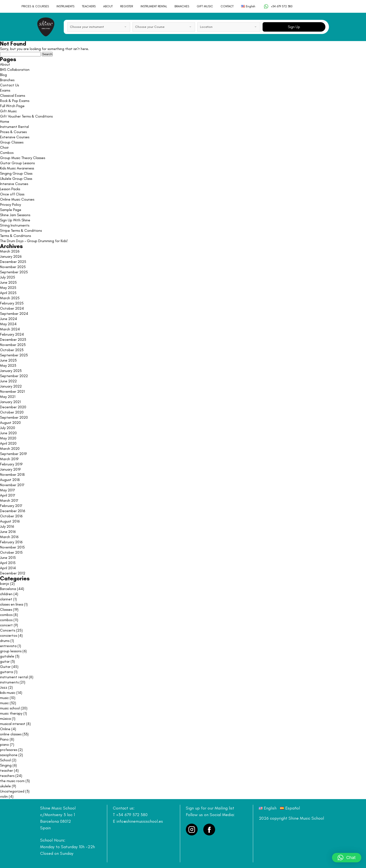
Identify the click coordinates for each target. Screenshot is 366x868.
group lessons (11, 651)
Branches (7, 80)
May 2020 (8, 438)
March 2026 (10, 251)
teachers (7, 776)
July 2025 (8, 277)
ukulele (5, 786)
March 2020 (10, 449)
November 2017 (12, 485)
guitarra (6, 672)
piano (4, 744)
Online (5, 729)
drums (5, 641)
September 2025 (14, 272)
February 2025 (12, 303)
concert (6, 625)
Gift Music (8, 111)
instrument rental (14, 677)
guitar (5, 661)
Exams (5, 90)
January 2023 (11, 371)
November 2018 (12, 474)
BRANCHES (182, 6)
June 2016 (8, 532)
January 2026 (11, 256)
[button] (347, 858)
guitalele (7, 656)
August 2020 (10, 423)
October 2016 (11, 516)
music (4, 698)
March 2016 (9, 537)
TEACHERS (89, 6)
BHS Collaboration (15, 70)
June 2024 (9, 319)
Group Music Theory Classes (23, 158)
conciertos (9, 635)
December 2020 (13, 407)
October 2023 (12, 350)
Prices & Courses (13, 132)
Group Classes (12, 142)
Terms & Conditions (15, 236)
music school (10, 708)
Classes (6, 609)
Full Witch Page (12, 106)
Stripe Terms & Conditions (21, 230)
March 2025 (10, 298)
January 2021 (10, 402)
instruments (9, 682)
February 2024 (12, 334)
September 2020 (14, 417)
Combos (7, 153)
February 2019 (11, 464)
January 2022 (11, 386)
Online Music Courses (17, 199)
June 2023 (8, 360)
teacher (6, 770)
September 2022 (14, 376)
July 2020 (8, 428)
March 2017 (9, 500)
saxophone (9, 755)
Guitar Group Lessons (17, 163)
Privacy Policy (11, 204)
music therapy (11, 713)
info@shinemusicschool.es (140, 821)
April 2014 (8, 568)
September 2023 (14, 355)
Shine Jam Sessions (15, 215)
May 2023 (8, 365)
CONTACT (227, 6)
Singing (6, 765)
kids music (8, 693)
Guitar (5, 667)
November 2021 (12, 391)
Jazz (4, 687)
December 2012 (13, 573)
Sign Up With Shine (15, 220)
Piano (4, 739)
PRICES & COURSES (35, 6)
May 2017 (8, 490)
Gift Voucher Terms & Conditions (26, 116)
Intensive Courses (14, 184)
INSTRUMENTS (65, 6)
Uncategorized (12, 791)
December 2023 (13, 339)
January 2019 (10, 469)
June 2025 (8, 282)
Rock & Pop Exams (15, 101)
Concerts (8, 630)
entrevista (8, 646)
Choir (4, 147)
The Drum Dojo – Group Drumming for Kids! (34, 241)
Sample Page (11, 210)
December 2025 (13, 262)
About (5, 64)
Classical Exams (13, 95)
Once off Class (12, 194)
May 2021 (8, 397)
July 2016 (7, 526)
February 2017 (11, 506)
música (5, 718)
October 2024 (12, 308)
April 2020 (8, 443)
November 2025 (13, 267)
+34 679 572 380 (278, 6)
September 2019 (13, 454)
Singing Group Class (16, 173)
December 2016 (13, 511)
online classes (11, 734)
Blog (3, 75)
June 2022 (8, 381)
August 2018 (10, 480)
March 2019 (9, 459)
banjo (5, 584)
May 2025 (8, 288)
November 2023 (13, 345)
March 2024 (10, 329)
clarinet (6, 599)
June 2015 (8, 558)
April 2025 (8, 293)
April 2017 (8, 495)
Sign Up (294, 27)
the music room (12, 781)
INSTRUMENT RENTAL (154, 6)
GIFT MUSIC (205, 6)
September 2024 (14, 314)
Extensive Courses (15, 137)
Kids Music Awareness (17, 168)
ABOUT (108, 6)
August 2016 (10, 521)
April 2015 (8, 563)
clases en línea (12, 604)
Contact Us (9, 85)
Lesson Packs (10, 189)
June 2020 (8, 433)
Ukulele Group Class (16, 179)
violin (4, 796)
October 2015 (11, 552)
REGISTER (127, 6)
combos (6, 615)
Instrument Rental (14, 127)
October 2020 (12, 412)
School (5, 760)
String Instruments (15, 225)
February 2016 (11, 542)
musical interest (13, 724)
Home (5, 121)
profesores (9, 750)
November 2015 (12, 547)
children (6, 594)
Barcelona (8, 589)
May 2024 (8, 324)
